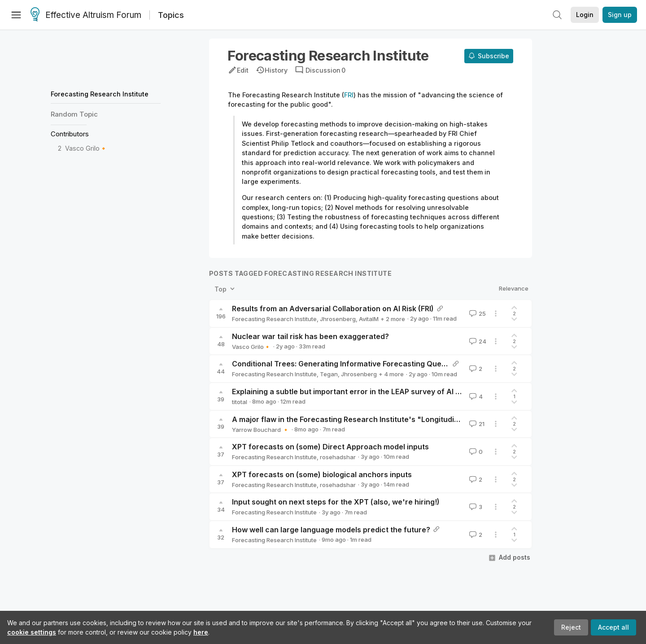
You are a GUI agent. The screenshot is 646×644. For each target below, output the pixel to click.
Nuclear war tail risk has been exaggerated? (310, 336)
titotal (240, 402)
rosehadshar (338, 457)
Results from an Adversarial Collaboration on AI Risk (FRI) (333, 309)
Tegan (329, 374)
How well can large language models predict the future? (331, 530)
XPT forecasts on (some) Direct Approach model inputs (330, 447)
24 (477, 341)
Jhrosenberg (338, 319)
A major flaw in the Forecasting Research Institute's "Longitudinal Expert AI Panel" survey (391, 419)
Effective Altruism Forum (86, 15)
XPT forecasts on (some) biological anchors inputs (322, 474)
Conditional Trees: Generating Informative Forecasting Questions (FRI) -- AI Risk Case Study (394, 364)
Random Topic (74, 114)
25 (477, 313)
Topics (171, 15)
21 (476, 424)
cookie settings (32, 632)
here (201, 632)
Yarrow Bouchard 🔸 (261, 430)
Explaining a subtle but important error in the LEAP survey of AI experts (357, 392)
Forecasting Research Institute (100, 94)
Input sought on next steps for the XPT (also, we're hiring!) (336, 502)
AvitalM (369, 319)
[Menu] (16, 15)
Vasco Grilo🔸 (86, 148)
